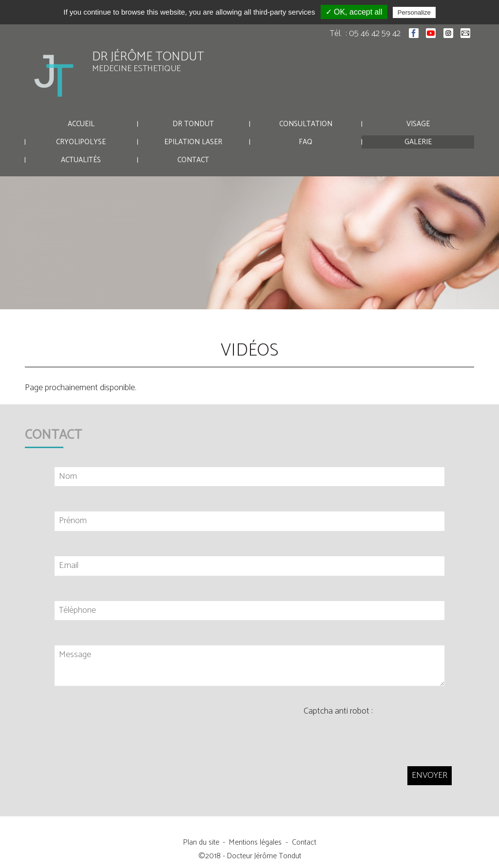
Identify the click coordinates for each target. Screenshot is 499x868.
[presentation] (378, 736)
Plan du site (201, 842)
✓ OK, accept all (354, 12)
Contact (304, 842)
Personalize (414, 12)
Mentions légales (255, 842)
